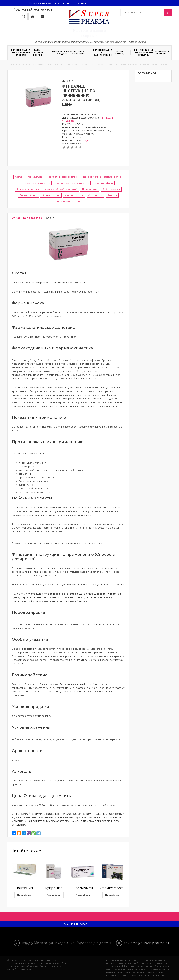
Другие (87, 140)
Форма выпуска (35, 177)
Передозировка (90, 189)
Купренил (54, 888)
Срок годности (95, 195)
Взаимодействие (28, 195)
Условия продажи (51, 195)
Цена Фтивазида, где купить (68, 201)
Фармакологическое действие (62, 177)
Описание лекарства (27, 218)
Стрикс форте (113, 888)
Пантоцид (24, 888)
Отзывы (51, 218)
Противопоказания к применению (72, 183)
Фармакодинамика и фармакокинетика (102, 177)
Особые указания (111, 189)
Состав (19, 177)
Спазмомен (83, 888)
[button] (23, 17)
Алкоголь (112, 195)
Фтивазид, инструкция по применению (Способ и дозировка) (47, 189)
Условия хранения (74, 195)
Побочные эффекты (103, 183)
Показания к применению (37, 183)
